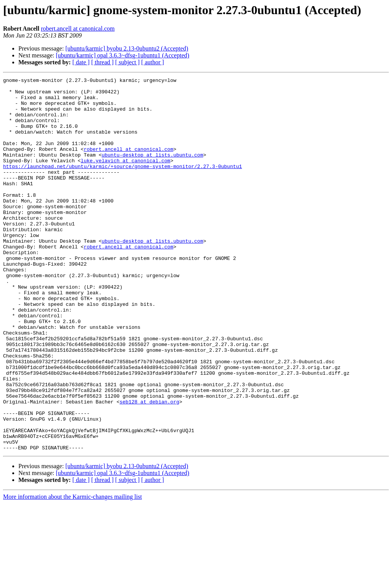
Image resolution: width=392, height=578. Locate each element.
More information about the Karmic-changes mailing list (73, 571)
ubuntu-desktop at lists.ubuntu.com (152, 171)
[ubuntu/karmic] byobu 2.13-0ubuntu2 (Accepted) (127, 48)
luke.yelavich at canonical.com (126, 178)
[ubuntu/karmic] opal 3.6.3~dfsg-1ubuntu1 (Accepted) (123, 55)
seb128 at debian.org (149, 467)
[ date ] (81, 62)
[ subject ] (127, 62)
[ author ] (153, 62)
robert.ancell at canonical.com (78, 29)
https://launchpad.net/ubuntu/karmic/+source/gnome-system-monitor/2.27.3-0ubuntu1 (122, 185)
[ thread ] (102, 62)
